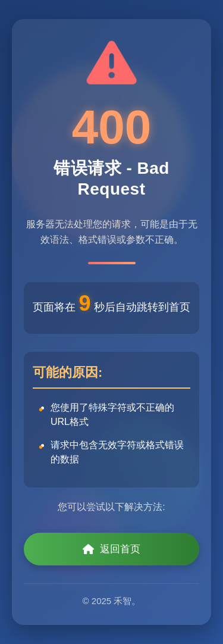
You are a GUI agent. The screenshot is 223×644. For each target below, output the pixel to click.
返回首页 (111, 549)
